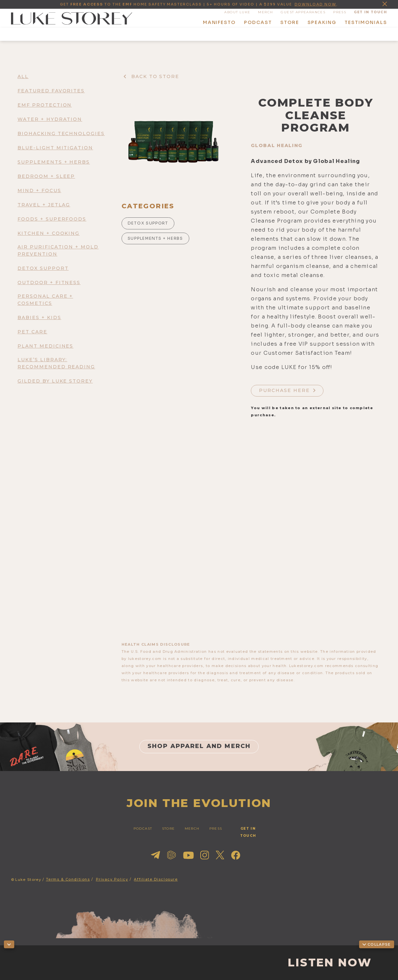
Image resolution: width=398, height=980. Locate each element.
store (290, 22)
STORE (169, 829)
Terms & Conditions (68, 879)
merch (192, 829)
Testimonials (366, 22)
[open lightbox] (173, 142)
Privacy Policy (112, 879)
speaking (322, 22)
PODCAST (143, 829)
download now (316, 4)
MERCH (265, 12)
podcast (258, 22)
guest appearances (303, 12)
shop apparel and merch (199, 746)
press (340, 12)
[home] (72, 18)
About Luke (237, 12)
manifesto (219, 22)
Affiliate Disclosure (156, 879)
